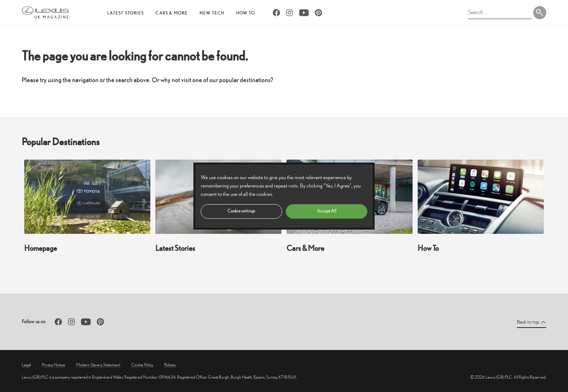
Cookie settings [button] (241, 211)
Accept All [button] (327, 211)
